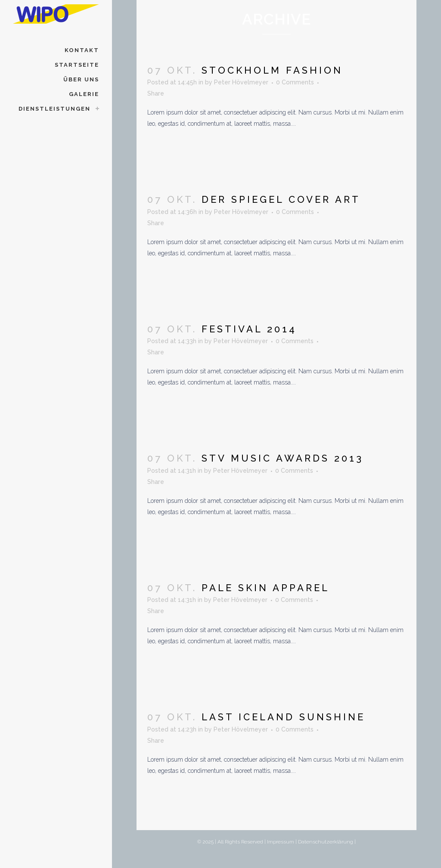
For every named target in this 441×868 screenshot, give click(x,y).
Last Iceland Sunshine (283, 717)
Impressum (281, 842)
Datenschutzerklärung (326, 842)
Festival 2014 (249, 329)
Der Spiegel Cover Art (281, 199)
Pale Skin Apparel (266, 588)
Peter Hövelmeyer (241, 82)
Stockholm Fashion (272, 70)
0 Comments (295, 82)
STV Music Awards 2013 (283, 458)
